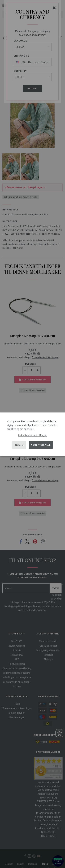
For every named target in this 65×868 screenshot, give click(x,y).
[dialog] (32, 434)
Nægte (19, 445)
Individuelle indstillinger (33, 435)
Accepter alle (41, 445)
